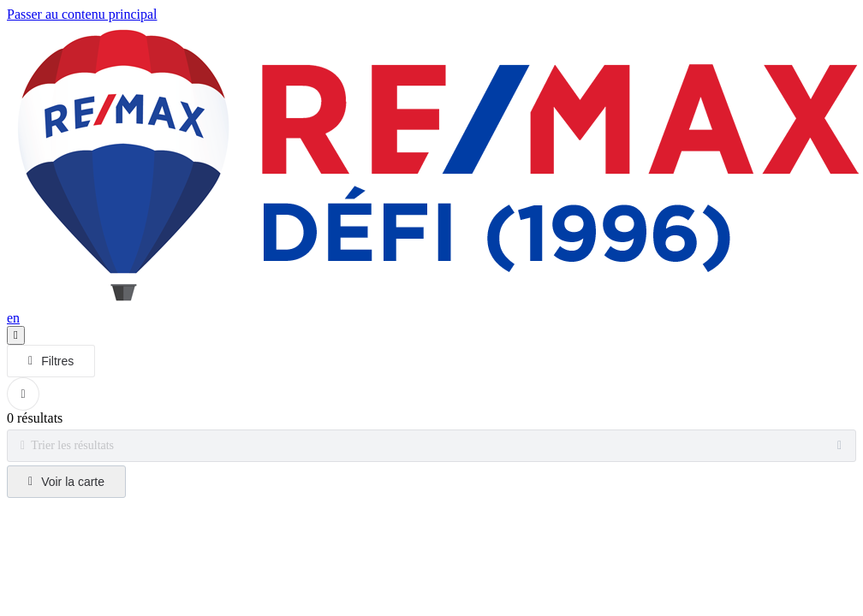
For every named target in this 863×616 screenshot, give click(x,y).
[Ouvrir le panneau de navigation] (16, 335)
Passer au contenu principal (82, 14)
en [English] (13, 318)
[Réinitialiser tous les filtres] (23, 394)
